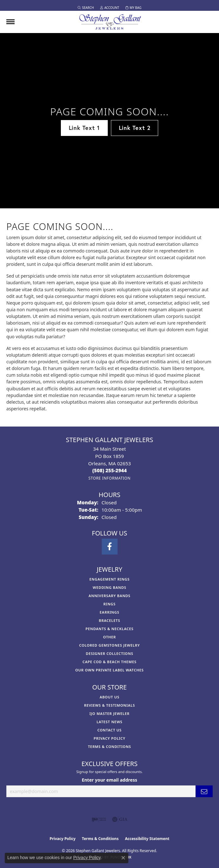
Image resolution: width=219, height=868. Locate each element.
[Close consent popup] (123, 858)
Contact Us (109, 730)
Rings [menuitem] (109, 604)
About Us (109, 697)
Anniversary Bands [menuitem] (109, 596)
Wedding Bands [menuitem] (110, 587)
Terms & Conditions (109, 747)
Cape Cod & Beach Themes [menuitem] (109, 662)
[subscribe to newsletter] (204, 791)
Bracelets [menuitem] (109, 620)
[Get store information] (109, 478)
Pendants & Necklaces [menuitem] (109, 629)
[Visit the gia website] (120, 819)
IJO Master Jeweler (109, 713)
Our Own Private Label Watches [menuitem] (109, 670)
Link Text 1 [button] (84, 128)
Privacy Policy (110, 738)
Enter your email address (109, 780)
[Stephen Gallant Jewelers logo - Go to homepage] (110, 22)
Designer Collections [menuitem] (110, 653)
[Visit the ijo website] (99, 819)
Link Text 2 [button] (135, 128)
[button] (86, 8)
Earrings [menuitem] (110, 612)
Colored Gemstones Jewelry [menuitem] (110, 645)
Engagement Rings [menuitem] (109, 579)
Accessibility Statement (147, 839)
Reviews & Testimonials (109, 705)
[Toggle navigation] (10, 22)
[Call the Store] (109, 470)
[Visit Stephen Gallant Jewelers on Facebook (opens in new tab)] (110, 547)
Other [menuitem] (109, 637)
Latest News (110, 722)
